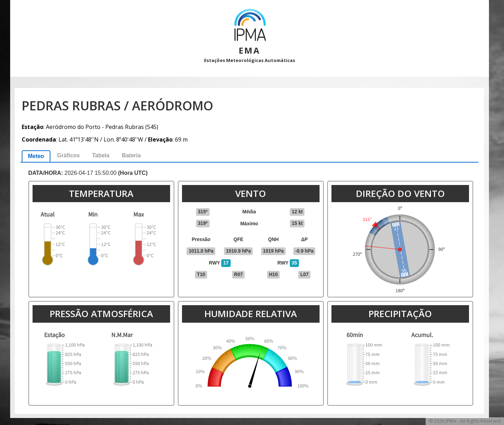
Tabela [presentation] (101, 155)
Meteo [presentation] (36, 156)
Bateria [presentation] (131, 155)
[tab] (36, 156)
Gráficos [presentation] (68, 155)
